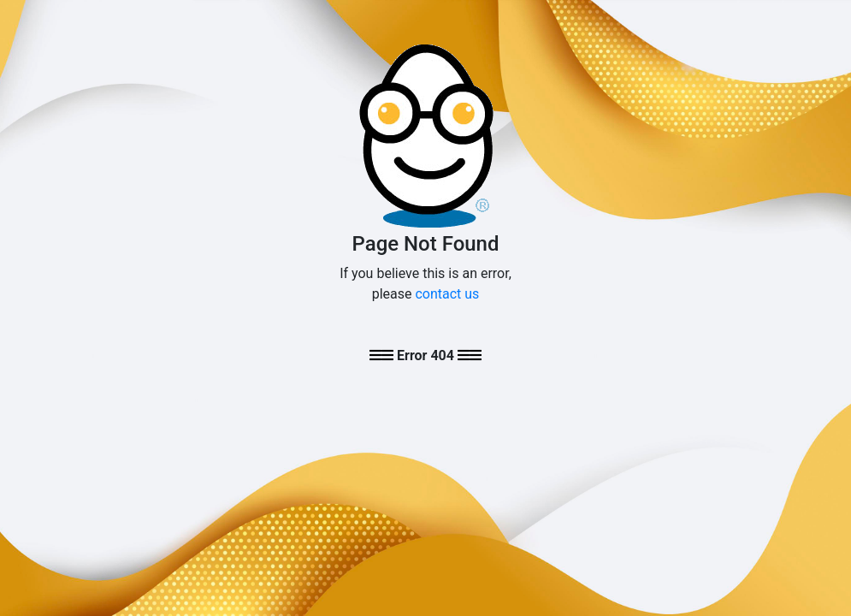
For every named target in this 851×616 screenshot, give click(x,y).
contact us (447, 294)
